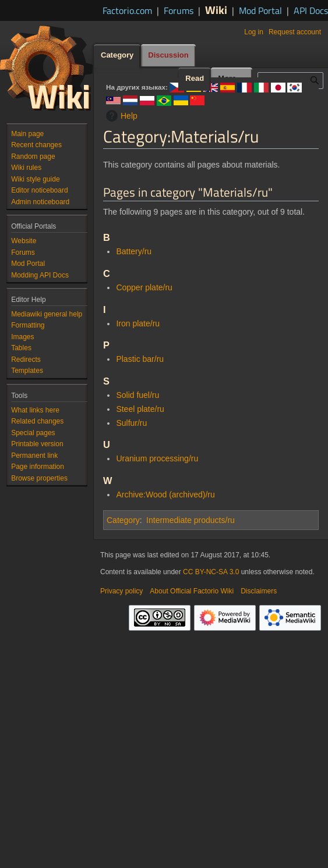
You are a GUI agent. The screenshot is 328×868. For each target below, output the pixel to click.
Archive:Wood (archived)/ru (165, 495)
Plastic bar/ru (140, 359)
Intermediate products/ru (191, 520)
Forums (179, 10)
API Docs (311, 10)
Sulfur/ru (131, 423)
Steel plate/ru (140, 409)
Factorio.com (127, 10)
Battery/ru (134, 251)
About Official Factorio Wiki (192, 591)
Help (120, 116)
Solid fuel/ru (137, 395)
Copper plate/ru (144, 287)
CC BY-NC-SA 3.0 (211, 572)
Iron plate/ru (138, 323)
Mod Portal (260, 10)
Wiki (216, 10)
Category (123, 520)
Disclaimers (259, 591)
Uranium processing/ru (157, 458)
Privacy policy (121, 591)
